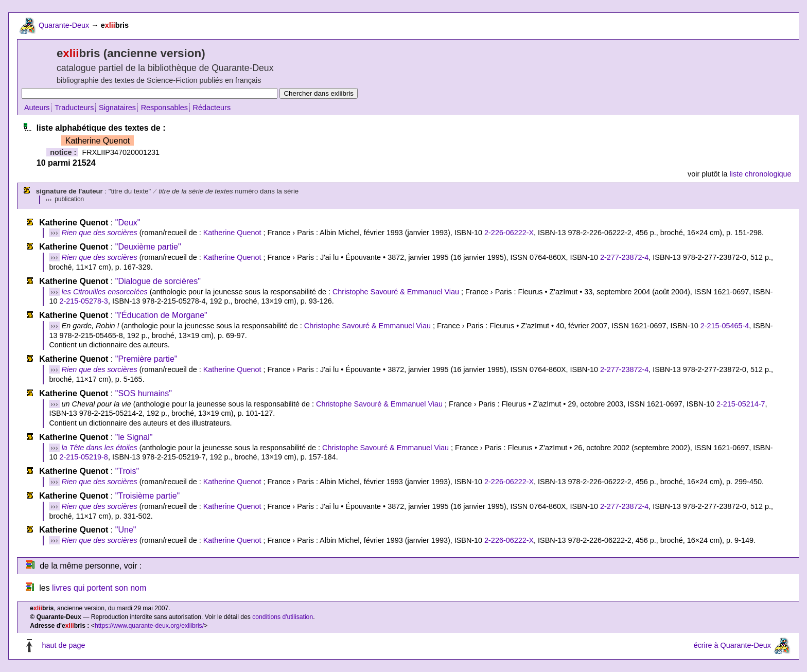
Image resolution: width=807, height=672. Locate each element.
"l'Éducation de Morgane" (161, 315)
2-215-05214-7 (741, 404)
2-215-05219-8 (83, 457)
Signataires (117, 108)
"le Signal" (134, 437)
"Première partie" (146, 359)
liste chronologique (761, 174)
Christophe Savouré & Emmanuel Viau (396, 292)
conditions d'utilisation (283, 617)
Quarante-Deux (64, 25)
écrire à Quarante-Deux (732, 645)
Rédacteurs (212, 108)
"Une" (126, 530)
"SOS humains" (144, 393)
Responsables (164, 108)
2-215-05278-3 (83, 301)
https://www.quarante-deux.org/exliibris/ (149, 626)
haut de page (63, 645)
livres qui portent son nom (99, 588)
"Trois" (127, 471)
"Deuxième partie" (148, 247)
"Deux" (128, 223)
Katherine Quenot (232, 233)
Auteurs (37, 108)
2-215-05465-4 (725, 326)
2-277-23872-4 (624, 257)
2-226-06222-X (509, 233)
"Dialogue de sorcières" (158, 281)
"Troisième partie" (147, 496)
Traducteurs (74, 108)
